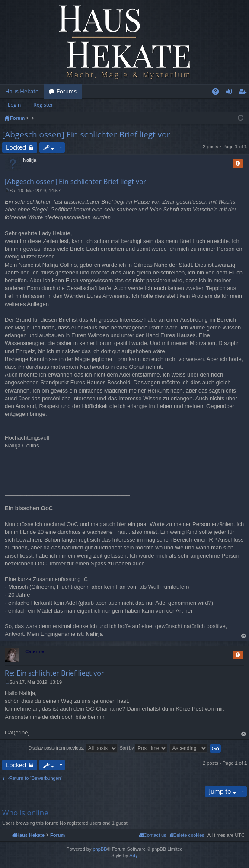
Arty (134, 855)
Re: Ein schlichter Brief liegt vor (54, 673)
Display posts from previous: (73, 748)
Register (43, 105)
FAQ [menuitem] (218, 93)
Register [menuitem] (244, 93)
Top (244, 636)
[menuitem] (187, 835)
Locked (16, 147)
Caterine (35, 651)
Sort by (144, 748)
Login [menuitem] (231, 93)
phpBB (100, 849)
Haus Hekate (22, 91)
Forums (67, 91)
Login (14, 105)
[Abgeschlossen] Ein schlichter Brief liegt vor (86, 134)
